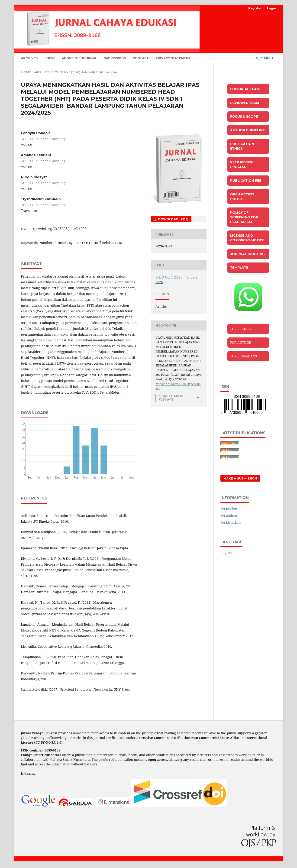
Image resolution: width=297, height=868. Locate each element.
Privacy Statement (173, 58)
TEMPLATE (239, 268)
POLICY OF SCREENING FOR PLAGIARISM (244, 217)
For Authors (229, 515)
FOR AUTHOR (241, 342)
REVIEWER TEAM (245, 103)
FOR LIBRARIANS (244, 356)
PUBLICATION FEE (246, 181)
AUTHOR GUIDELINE (247, 130)
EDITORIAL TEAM (245, 89)
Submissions (115, 58)
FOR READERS (241, 329)
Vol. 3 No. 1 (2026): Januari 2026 (78, 72)
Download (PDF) (173, 219)
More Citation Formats (171, 398)
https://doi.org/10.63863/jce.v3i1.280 (58, 229)
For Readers (229, 508)
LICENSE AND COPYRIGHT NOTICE (247, 238)
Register (255, 8)
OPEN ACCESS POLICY (242, 197)
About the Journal (79, 58)
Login (50, 58)
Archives (29, 58)
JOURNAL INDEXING (247, 254)
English (226, 553)
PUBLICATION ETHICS (242, 146)
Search (265, 58)
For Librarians (231, 522)
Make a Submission (240, 478)
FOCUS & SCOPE (244, 117)
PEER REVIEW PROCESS (242, 165)
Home (26, 72)
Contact (141, 58)
